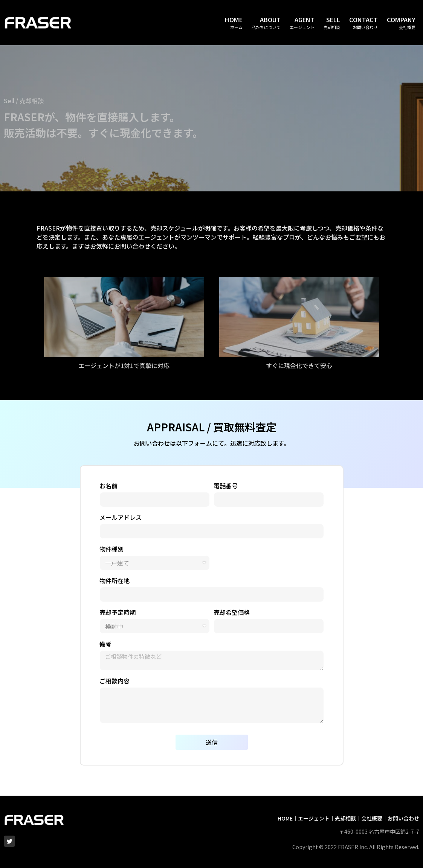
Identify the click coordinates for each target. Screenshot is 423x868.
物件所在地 (115, 581)
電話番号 (226, 486)
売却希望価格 (232, 612)
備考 (105, 644)
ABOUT (270, 20)
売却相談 (345, 818)
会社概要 (372, 818)
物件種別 (111, 549)
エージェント (314, 818)
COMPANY (401, 20)
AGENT (305, 20)
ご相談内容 (115, 681)
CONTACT (363, 20)
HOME (234, 20)
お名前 (108, 486)
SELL (333, 20)
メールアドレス (121, 517)
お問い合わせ (403, 818)
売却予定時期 (118, 612)
